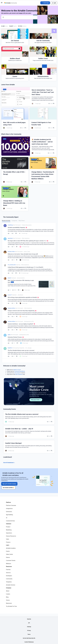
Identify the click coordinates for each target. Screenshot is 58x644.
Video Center (9, 554)
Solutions (9, 523)
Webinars (9, 563)
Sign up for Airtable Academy (9, 484)
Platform (8, 502)
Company (9, 588)
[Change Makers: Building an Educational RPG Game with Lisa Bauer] (15, 198)
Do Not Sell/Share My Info (29, 638)
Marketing (9, 530)
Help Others (22, 221)
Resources (9, 566)
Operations (9, 533)
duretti (9, 278)
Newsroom (9, 603)
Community (9, 579)
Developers (9, 575)
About (8, 591)
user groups (17, 373)
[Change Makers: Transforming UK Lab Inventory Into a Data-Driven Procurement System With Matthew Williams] (43, 171)
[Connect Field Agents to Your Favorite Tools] (43, 119)
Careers (8, 594)
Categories (14, 221)
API (29, 623)
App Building (9, 514)
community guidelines (20, 371)
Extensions (9, 511)
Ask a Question (19, 374)
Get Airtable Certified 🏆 (9, 487)
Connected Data (10, 521)
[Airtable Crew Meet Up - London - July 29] (29, 432)
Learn (8, 545)
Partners (8, 569)
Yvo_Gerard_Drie (12, 265)
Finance (8, 542)
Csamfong (10, 225)
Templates (9, 582)
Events (8, 551)
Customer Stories (11, 560)
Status (8, 600)
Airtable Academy (11, 548)
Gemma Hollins (11, 308)
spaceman (10, 238)
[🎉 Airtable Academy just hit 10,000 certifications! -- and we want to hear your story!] (29, 146)
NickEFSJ (10, 348)
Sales (8, 539)
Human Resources (11, 536)
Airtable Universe (11, 585)
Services (8, 572)
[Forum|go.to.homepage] (10, 3)
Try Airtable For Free (11, 606)
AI (7, 517)
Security (29, 619)
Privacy (29, 630)
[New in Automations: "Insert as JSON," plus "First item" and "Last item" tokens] (29, 97)
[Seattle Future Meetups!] (29, 447)
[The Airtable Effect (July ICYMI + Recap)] (15, 171)
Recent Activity (6, 221)
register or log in (17, 370)
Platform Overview (11, 505)
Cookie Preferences (29, 642)
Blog (7, 597)
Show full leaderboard (9, 463)
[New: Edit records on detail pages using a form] (15, 119)
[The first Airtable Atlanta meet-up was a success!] (29, 418)
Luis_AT (10, 295)
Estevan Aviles (11, 252)
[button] (2, 3)
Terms (29, 634)
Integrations (9, 508)
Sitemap (29, 626)
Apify (9, 335)
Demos (8, 557)
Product (8, 527)
